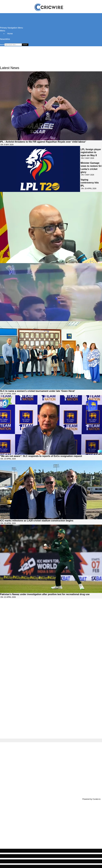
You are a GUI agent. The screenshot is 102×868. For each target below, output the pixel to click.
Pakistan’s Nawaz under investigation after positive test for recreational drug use (45, 594)
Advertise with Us (13, 851)
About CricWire (12, 861)
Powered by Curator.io (91, 799)
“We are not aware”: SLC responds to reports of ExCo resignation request (41, 456)
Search (2, 45)
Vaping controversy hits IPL (90, 183)
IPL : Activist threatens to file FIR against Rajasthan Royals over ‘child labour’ (43, 142)
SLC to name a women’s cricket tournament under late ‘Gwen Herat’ (38, 391)
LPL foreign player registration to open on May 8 (91, 152)
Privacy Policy (11, 856)
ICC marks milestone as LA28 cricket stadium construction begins (37, 521)
